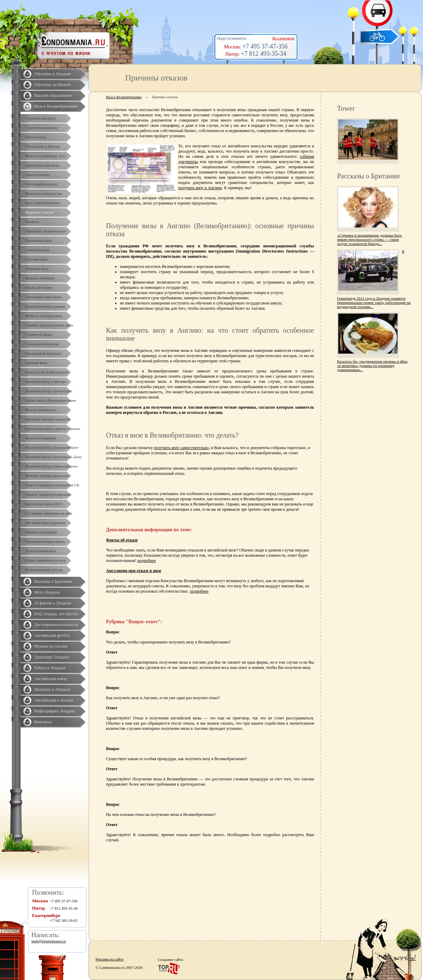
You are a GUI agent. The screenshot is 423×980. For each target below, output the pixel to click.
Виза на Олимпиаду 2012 (46, 156)
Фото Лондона (47, 592)
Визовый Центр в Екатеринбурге (52, 447)
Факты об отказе (39, 287)
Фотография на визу (41, 184)
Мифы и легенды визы (44, 316)
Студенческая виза (40, 118)
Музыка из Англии (51, 646)
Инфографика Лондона (55, 711)
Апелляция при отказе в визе (134, 571)
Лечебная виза (37, 269)
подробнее (147, 561)
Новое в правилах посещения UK (52, 485)
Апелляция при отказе (43, 297)
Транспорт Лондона (52, 657)
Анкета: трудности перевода (48, 494)
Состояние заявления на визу (49, 513)
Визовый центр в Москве (46, 381)
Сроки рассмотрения (42, 344)
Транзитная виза (39, 240)
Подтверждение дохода (44, 570)
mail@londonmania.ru (49, 941)
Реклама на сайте (109, 959)
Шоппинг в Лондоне (52, 689)
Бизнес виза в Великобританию (51, 400)
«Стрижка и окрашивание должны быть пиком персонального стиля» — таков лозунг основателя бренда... (369, 239)
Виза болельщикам (40, 438)
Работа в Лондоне (50, 668)
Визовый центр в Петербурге (49, 391)
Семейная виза (37, 250)
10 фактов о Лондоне (53, 603)
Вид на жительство (41, 410)
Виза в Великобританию (56, 106)
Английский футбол (52, 635)
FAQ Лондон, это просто (56, 614)
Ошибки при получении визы (49, 325)
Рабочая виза (36, 137)
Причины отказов (39, 212)
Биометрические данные (45, 306)
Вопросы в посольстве (43, 193)
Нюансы (32, 222)
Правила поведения (41, 532)
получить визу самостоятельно (182, 448)
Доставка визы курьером (45, 523)
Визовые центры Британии (47, 476)
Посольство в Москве (43, 146)
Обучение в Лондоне (53, 74)
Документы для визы (42, 165)
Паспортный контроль (43, 353)
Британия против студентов (48, 419)
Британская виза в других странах (53, 429)
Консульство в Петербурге (47, 372)
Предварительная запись (45, 541)
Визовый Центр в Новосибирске (51, 466)
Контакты (43, 722)
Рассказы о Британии (53, 581)
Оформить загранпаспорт (46, 231)
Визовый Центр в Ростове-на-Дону (54, 457)
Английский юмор (51, 679)
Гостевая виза (36, 259)
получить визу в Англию (200, 188)
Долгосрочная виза (40, 551)
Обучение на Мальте (52, 85)
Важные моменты (40, 278)
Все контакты (283, 38)
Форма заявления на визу (46, 560)
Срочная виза (36, 363)
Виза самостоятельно (42, 203)
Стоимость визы (38, 334)
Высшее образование (53, 95)
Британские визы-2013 (44, 504)
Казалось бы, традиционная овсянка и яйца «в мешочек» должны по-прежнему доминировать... (372, 365)
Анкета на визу (37, 175)
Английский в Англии (54, 700)
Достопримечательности (56, 625)
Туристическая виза (41, 128)
